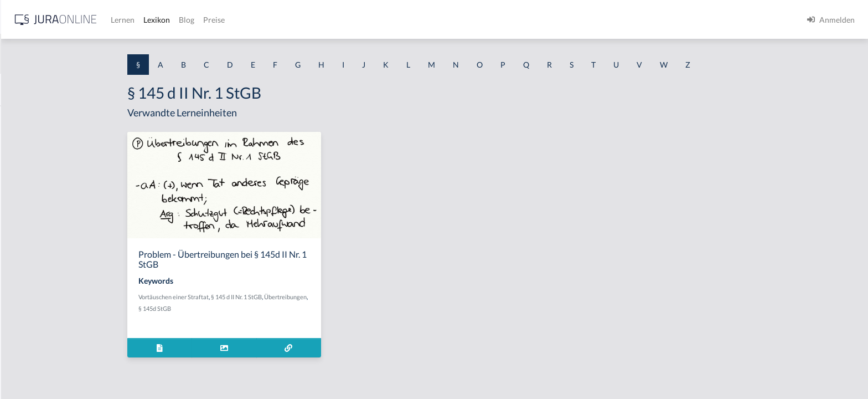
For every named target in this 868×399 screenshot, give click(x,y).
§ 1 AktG (24, 118)
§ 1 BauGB (27, 143)
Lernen (299, 20)
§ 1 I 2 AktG (29, 267)
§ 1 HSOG (25, 218)
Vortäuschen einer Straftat (262, 297)
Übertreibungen (373, 297)
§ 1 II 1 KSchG (32, 367)
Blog (363, 20)
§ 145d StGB (243, 308)
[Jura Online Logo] (232, 20)
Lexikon (333, 20)
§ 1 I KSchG (28, 342)
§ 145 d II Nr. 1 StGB (324, 297)
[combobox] (89, 54)
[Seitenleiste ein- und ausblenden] (159, 17)
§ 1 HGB (23, 193)
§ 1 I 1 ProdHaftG (39, 242)
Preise (390, 20)
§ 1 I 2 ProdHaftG (39, 292)
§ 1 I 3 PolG (28, 317)
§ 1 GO (20, 168)
